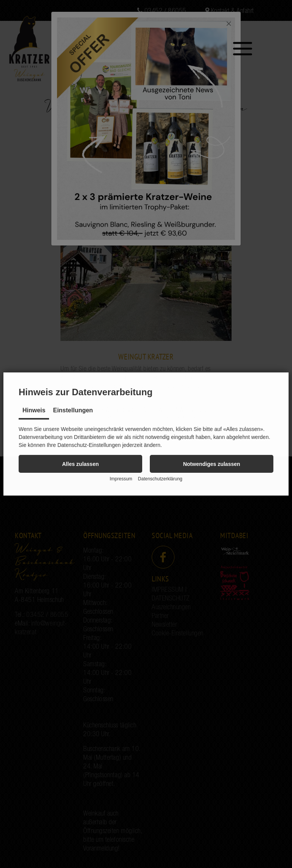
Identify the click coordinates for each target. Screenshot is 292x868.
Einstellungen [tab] (73, 410)
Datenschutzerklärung (160, 479)
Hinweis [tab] (34, 410)
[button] (80, 464)
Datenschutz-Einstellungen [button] (89, 445)
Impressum (121, 479)
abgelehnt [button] (238, 437)
